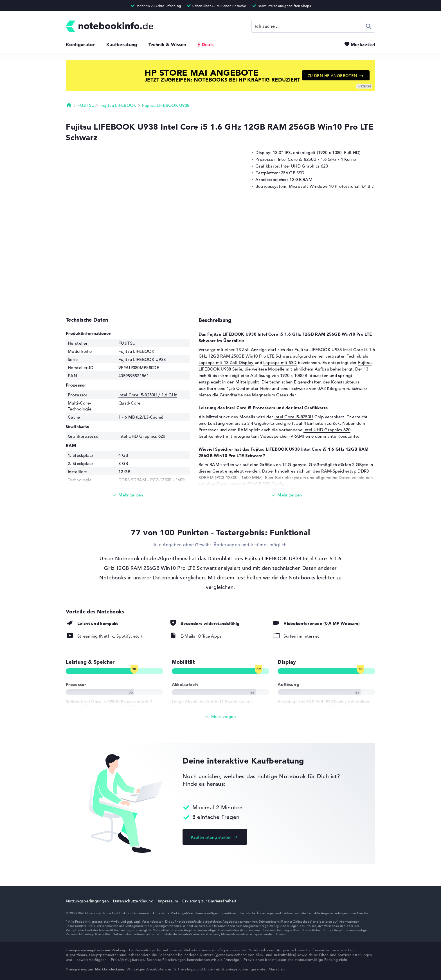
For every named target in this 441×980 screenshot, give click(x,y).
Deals (208, 44)
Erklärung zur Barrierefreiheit (209, 901)
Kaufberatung (122, 44)
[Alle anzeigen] (220, 717)
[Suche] (313, 26)
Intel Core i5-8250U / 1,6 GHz (307, 159)
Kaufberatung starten (211, 837)
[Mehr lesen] (128, 495)
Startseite (69, 105)
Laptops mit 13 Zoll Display (226, 363)
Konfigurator (80, 44)
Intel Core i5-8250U (294, 417)
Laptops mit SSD (280, 363)
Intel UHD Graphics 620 (304, 166)
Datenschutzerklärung (133, 901)
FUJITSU (86, 105)
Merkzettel (363, 44)
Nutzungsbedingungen (87, 901)
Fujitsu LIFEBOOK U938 (166, 105)
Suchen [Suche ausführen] (369, 26)
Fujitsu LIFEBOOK (118, 105)
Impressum (168, 901)
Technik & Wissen (167, 44)
